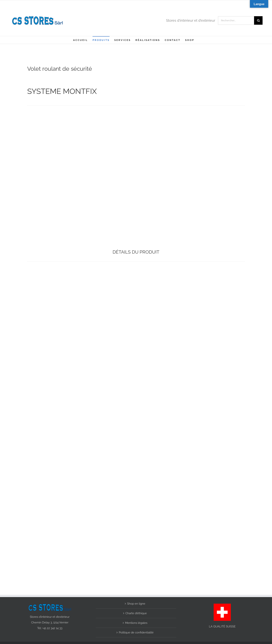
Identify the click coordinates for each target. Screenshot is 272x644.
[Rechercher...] (236, 20)
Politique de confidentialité (136, 632)
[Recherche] (258, 20)
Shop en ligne (136, 603)
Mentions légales (136, 622)
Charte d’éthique (136, 613)
